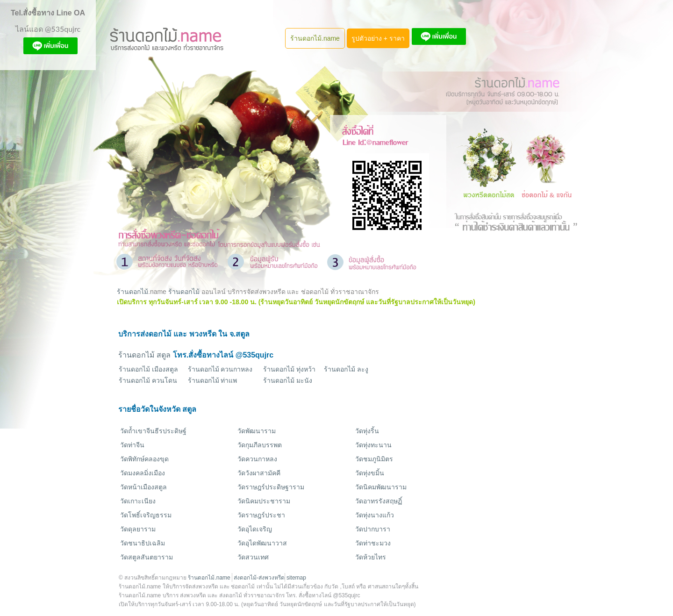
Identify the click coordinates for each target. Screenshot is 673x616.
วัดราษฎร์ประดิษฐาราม (271, 487)
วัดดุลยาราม (138, 529)
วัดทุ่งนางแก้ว (375, 515)
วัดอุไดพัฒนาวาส (262, 543)
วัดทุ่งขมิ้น (370, 473)
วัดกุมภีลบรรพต (260, 445)
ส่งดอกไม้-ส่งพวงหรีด (259, 578)
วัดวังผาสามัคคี (259, 473)
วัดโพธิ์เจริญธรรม (146, 515)
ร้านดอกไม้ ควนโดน (148, 380)
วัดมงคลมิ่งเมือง (143, 473)
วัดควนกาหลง (257, 459)
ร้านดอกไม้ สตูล (144, 355)
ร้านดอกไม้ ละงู (346, 369)
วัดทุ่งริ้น (367, 431)
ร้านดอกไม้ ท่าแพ (213, 380)
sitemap (296, 578)
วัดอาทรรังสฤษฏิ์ (379, 501)
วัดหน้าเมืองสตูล (143, 487)
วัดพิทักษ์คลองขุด (144, 459)
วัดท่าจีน (132, 445)
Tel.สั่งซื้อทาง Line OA (48, 13)
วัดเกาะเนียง (138, 501)
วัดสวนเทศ (253, 557)
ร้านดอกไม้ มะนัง (288, 380)
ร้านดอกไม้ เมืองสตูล (148, 369)
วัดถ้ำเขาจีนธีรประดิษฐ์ (153, 431)
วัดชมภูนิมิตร (374, 459)
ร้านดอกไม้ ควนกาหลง (220, 369)
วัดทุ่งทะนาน (373, 445)
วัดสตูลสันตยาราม (147, 557)
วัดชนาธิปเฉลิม (143, 543)
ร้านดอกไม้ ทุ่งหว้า (289, 369)
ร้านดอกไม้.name (315, 38)
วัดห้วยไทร (371, 557)
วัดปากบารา (373, 529)
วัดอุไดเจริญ (255, 529)
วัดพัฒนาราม (257, 431)
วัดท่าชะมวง (373, 543)
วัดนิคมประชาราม (264, 501)
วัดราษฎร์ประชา (261, 515)
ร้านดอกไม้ (132, 292)
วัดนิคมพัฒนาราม (381, 487)
